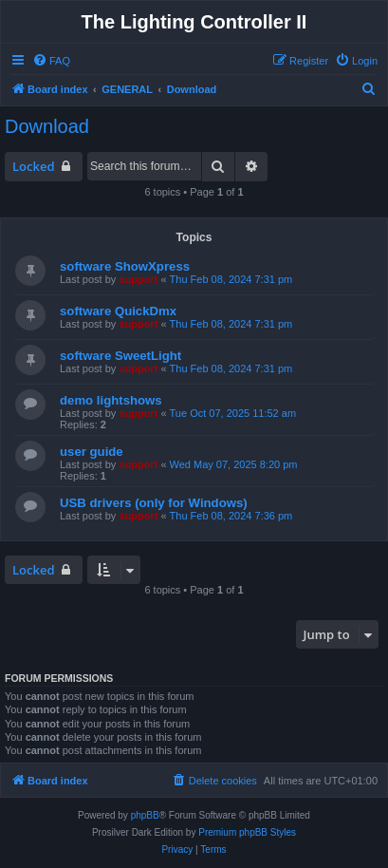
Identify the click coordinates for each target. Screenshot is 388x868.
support (138, 279)
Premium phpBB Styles (247, 832)
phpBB (145, 815)
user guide (92, 452)
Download (47, 126)
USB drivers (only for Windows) (154, 503)
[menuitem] (51, 61)
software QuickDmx (118, 311)
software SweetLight (120, 356)
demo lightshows (111, 400)
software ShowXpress (125, 266)
